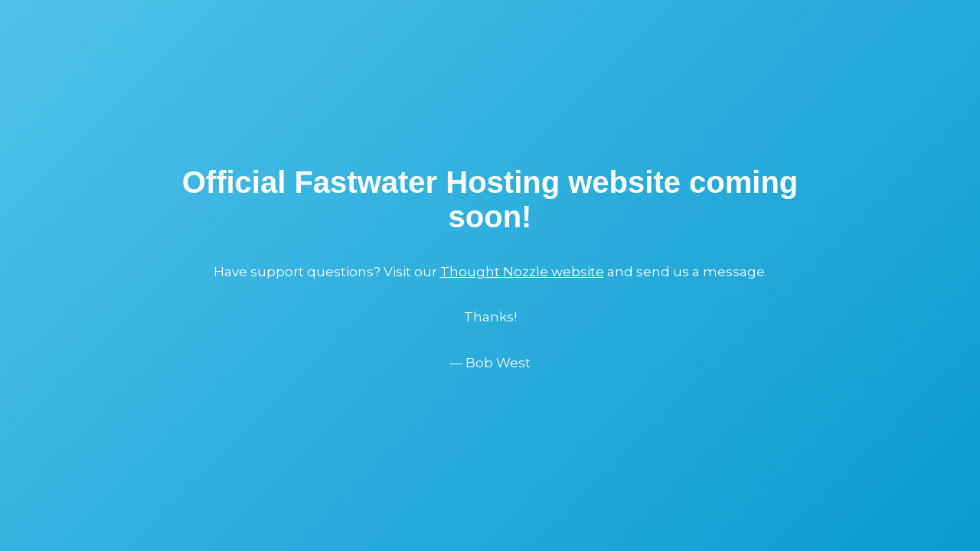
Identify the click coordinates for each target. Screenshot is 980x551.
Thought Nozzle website (522, 272)
